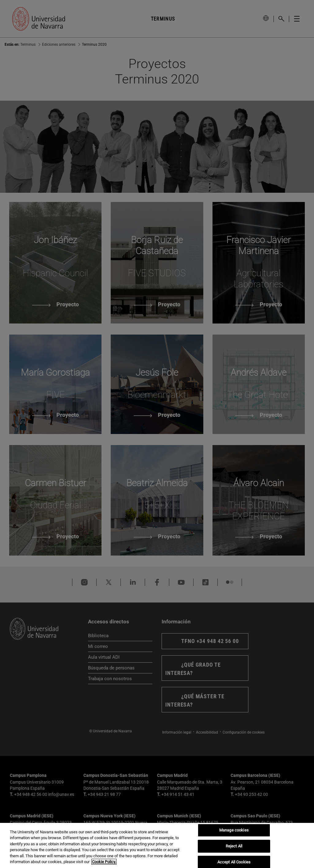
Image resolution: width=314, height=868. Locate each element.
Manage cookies (234, 830)
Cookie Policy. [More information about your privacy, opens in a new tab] (104, 862)
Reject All (234, 846)
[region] (157, 845)
